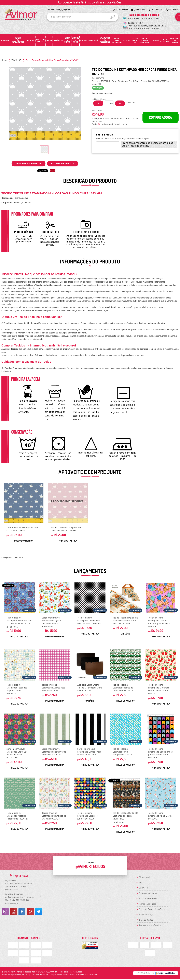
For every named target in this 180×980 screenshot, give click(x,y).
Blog (141, 882)
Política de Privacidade (148, 898)
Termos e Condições (147, 904)
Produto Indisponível (68, 503)
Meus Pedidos (122, 10)
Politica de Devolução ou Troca (152, 909)
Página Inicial (144, 877)
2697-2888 (11, 890)
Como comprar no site (148, 893)
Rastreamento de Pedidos (150, 925)
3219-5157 (135, 23)
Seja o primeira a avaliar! (102, 93)
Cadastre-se (173, 10)
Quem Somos (145, 888)
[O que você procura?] (112, 17)
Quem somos (139, 10)
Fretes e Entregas (146, 914)
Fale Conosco (157, 10)
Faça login (67, 10)
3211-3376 (11, 903)
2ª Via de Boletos (146, 920)
